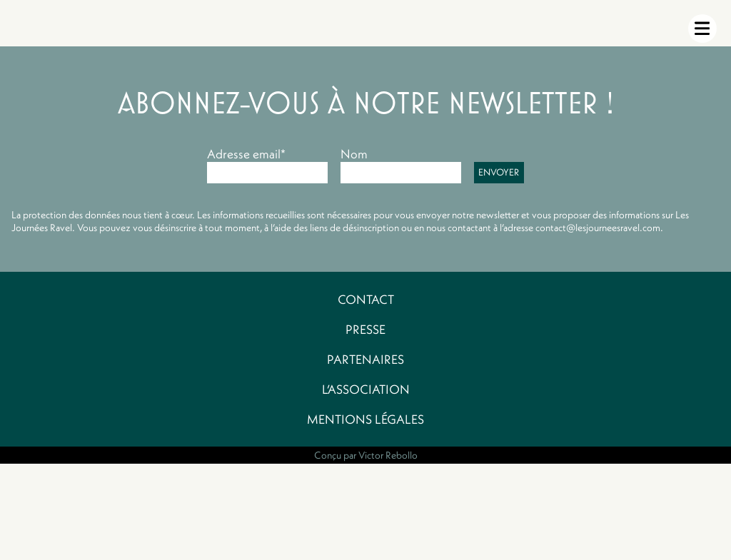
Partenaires (365, 360)
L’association (366, 390)
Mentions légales (365, 419)
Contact (366, 300)
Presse (365, 330)
